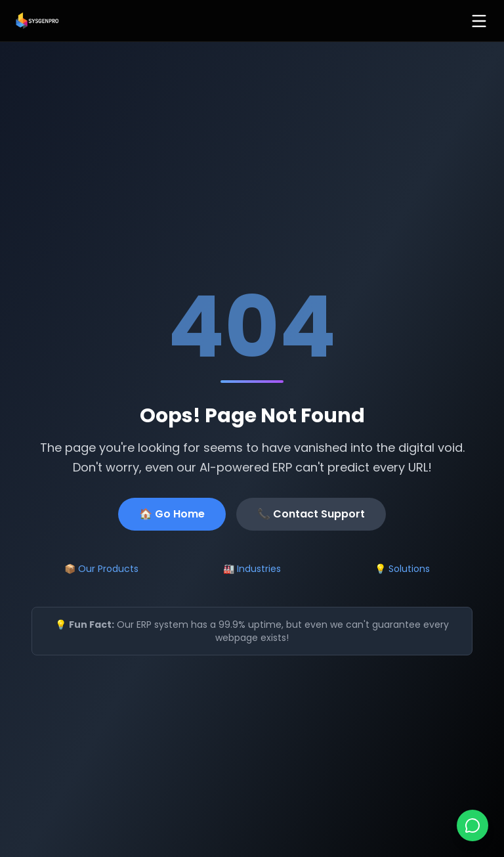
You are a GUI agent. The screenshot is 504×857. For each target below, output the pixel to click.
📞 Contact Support (311, 514)
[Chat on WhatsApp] (472, 825)
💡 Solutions (402, 569)
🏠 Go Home (172, 514)
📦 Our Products (101, 569)
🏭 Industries (252, 569)
